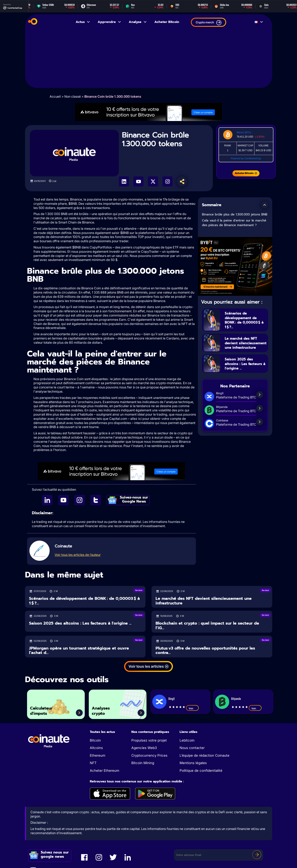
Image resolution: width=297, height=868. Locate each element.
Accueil (55, 96)
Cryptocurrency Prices (149, 755)
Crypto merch (209, 23)
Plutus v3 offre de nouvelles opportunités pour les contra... (205, 650)
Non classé (73, 96)
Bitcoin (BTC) (244, 132)
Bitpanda (236, 698)
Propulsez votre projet (149, 740)
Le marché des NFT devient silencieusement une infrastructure (245, 346)
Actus (83, 22)
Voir (192, 708)
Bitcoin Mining (143, 763)
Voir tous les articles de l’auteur (78, 555)
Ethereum (98, 755)
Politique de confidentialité (201, 771)
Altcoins (96, 748)
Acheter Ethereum (105, 771)
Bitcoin (95, 740)
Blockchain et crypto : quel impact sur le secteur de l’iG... (207, 625)
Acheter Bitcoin (167, 22)
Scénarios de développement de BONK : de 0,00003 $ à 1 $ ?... (245, 320)
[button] (265, 205)
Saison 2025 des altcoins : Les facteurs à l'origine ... (245, 369)
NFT (93, 763)
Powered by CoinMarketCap (246, 158)
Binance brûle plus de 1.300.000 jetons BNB (235, 214)
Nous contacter (192, 748)
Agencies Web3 (144, 748)
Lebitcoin (187, 740)
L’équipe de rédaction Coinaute (204, 755)
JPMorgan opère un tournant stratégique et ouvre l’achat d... (79, 650)
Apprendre (110, 22)
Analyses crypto (103, 709)
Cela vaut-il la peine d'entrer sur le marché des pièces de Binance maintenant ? (234, 223)
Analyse (138, 22)
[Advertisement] (149, 60)
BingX (172, 698)
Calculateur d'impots (44, 709)
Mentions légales (193, 763)
